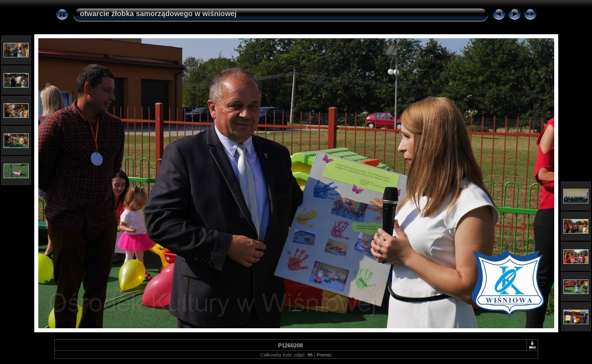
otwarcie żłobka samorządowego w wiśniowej (158, 14)
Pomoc (324, 355)
